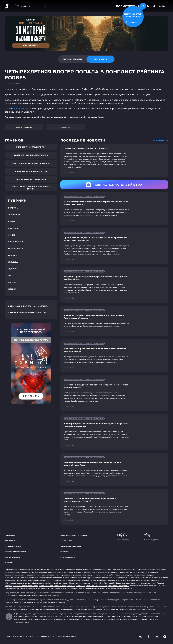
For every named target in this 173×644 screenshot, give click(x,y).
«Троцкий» (80, 586)
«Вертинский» (101, 586)
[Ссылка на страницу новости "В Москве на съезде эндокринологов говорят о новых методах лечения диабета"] (114, 393)
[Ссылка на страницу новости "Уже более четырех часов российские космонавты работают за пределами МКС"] (114, 356)
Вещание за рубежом (151, 537)
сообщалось (19, 109)
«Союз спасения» (46, 586)
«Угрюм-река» (60, 586)
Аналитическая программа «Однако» (28, 313)
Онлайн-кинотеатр (13, 546)
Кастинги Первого (12, 557)
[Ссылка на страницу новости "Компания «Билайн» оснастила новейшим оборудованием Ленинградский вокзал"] (114, 321)
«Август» (9, 586)
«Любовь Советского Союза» (25, 586)
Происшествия (16, 242)
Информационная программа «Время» (28, 306)
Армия (11, 235)
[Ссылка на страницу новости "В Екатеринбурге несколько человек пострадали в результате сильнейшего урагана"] (114, 432)
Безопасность (16, 248)
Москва (12, 289)
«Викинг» (71, 586)
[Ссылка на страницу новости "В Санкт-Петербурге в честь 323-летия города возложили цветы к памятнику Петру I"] (114, 209)
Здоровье (13, 269)
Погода (12, 282)
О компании (10, 536)
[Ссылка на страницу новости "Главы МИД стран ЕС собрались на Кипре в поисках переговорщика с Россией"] (114, 507)
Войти (162, 6)
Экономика (14, 215)
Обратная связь (67, 541)
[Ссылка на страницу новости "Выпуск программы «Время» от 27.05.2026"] (114, 160)
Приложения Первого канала (17, 552)
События (64, 552)
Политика (13, 208)
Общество (66, 127)
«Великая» (90, 586)
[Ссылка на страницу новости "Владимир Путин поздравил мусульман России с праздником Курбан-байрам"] (114, 285)
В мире (12, 221)
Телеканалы (150, 609)
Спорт (11, 276)
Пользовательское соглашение (74, 536)
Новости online (24, 127)
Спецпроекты (10, 541)
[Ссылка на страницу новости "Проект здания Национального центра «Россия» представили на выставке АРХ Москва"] (114, 246)
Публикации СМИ (68, 557)
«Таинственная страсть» (118, 586)
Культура (13, 262)
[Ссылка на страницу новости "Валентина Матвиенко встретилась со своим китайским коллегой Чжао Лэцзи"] (114, 469)
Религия (12, 255)
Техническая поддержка (71, 546)
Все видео (9, 563)
